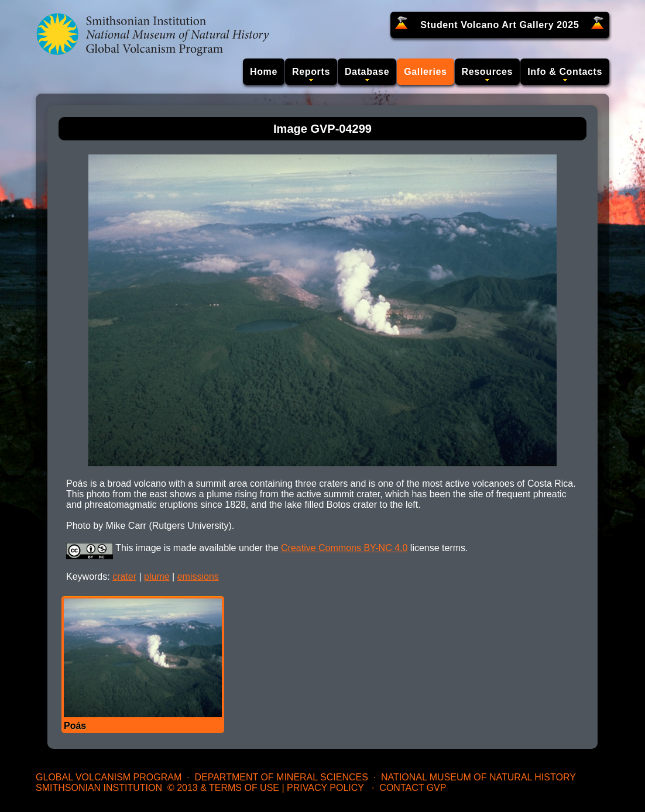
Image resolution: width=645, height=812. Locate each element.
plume (157, 577)
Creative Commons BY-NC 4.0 (344, 548)
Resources (488, 72)
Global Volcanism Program (109, 777)
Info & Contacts (565, 72)
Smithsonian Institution (99, 788)
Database (367, 72)
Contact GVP (413, 788)
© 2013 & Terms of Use (223, 788)
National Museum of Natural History (478, 777)
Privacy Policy (325, 788)
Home (264, 72)
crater (124, 577)
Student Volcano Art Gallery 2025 (500, 25)
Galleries (425, 72)
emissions (198, 577)
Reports (311, 72)
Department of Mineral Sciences (281, 777)
